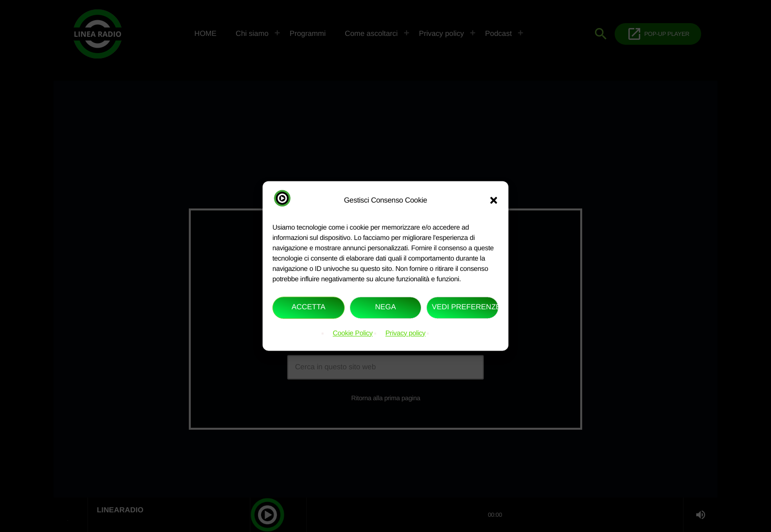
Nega (386, 308)
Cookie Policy (353, 333)
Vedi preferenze (465, 308)
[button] (494, 201)
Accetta (309, 308)
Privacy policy (406, 333)
